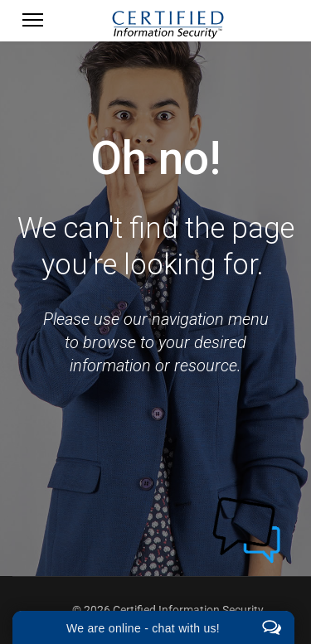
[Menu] (33, 25)
